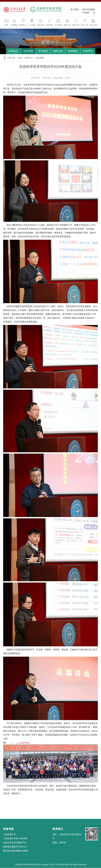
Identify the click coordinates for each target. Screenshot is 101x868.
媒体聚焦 (73, 51)
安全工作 (85, 22)
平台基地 (58, 22)
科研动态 (13, 51)
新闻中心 (29, 58)
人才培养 (32, 22)
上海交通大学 (9, 834)
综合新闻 (28, 51)
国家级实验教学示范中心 (15, 847)
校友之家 (76, 22)
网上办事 (93, 22)
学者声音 (88, 51)
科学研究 (49, 22)
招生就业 (41, 22)
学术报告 (43, 51)
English (86, 12)
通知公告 (58, 51)
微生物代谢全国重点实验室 (16, 851)
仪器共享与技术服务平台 (15, 843)
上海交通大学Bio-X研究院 (15, 838)
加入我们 (75, 9)
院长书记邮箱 (89, 9)
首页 (6, 22)
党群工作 (67, 22)
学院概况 (14, 22)
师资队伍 (23, 22)
